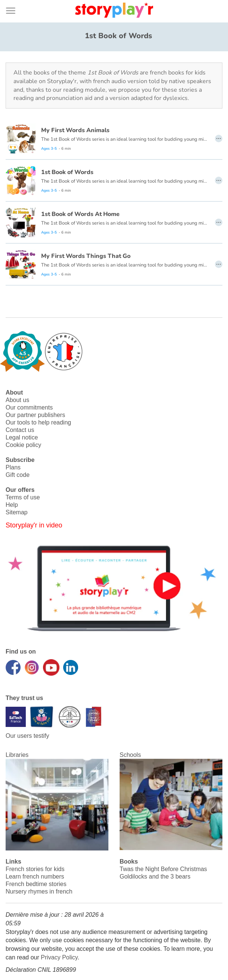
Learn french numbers (35, 876)
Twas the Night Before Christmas (163, 869)
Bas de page (15, 0)
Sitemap (17, 512)
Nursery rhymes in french (39, 891)
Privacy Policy (59, 957)
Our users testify (27, 736)
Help (12, 505)
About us (17, 400)
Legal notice (22, 437)
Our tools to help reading (38, 422)
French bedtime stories (36, 884)
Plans (13, 467)
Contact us (20, 430)
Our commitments (29, 407)
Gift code (18, 475)
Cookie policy (23, 445)
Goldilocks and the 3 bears (155, 876)
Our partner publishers (35, 415)
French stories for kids (35, 869)
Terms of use (23, 497)
